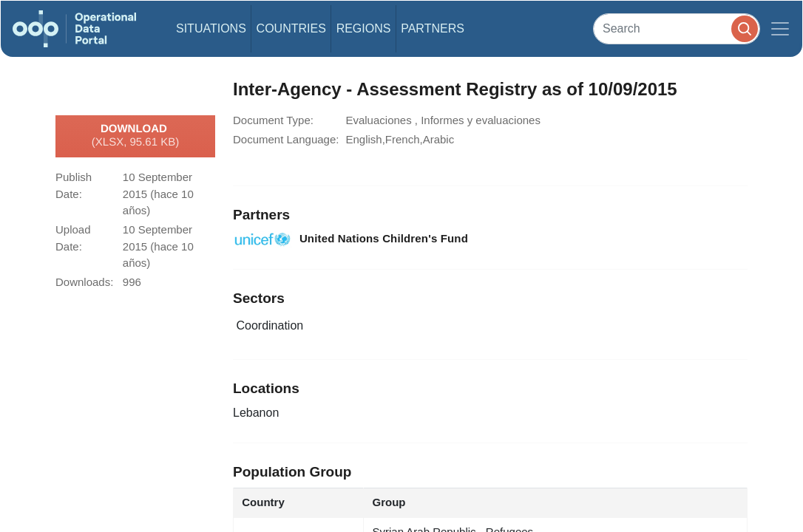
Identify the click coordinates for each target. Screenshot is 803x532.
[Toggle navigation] (780, 29)
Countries (291, 28)
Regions (364, 28)
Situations (211, 28)
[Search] (677, 28)
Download (135, 136)
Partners (433, 28)
